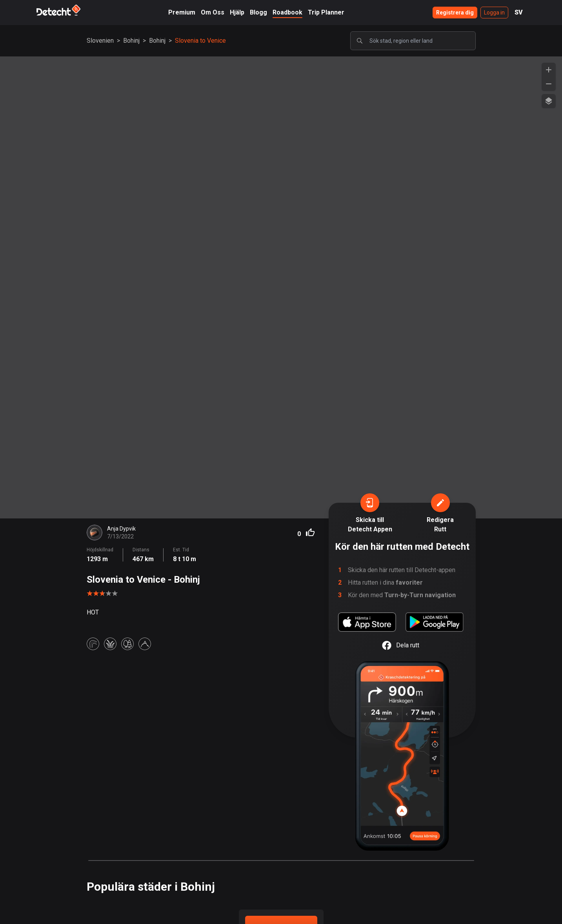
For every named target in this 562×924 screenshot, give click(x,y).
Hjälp (237, 12)
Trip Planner (326, 12)
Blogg (258, 12)
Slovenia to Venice (200, 41)
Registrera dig (455, 13)
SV (519, 12)
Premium (182, 12)
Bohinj (131, 41)
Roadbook (287, 12)
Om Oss (213, 12)
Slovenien (100, 41)
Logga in (494, 13)
